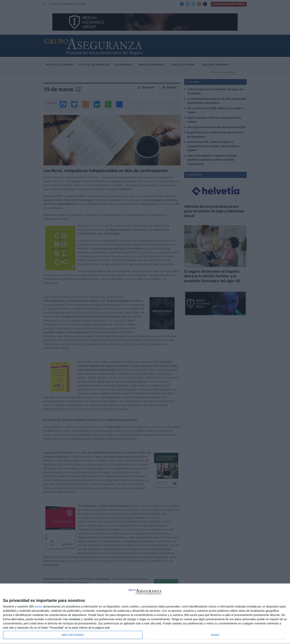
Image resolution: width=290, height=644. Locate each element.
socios (38, 606)
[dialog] (145, 614)
